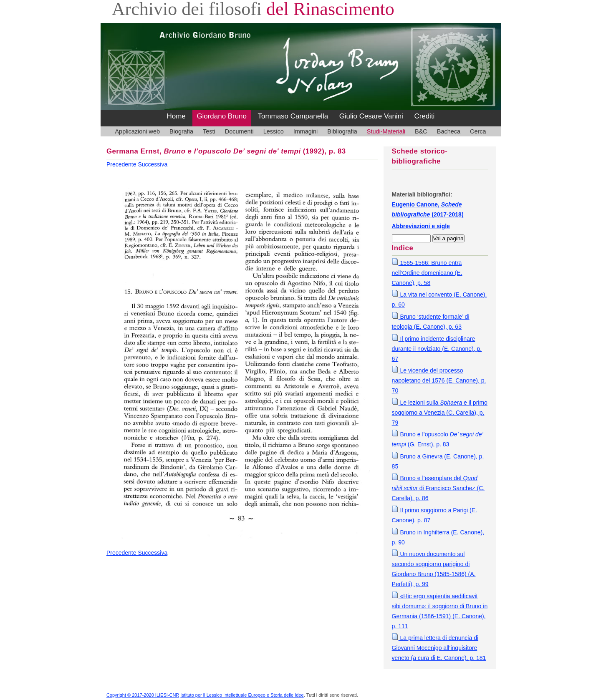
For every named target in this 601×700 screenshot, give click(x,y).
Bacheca (449, 131)
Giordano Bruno (222, 116)
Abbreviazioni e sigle (421, 226)
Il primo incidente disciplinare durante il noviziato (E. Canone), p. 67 (437, 349)
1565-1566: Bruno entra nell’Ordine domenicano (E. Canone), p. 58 (427, 273)
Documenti (239, 131)
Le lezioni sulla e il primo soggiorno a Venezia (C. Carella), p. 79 (440, 413)
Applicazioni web (137, 131)
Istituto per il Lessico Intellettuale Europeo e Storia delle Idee (242, 695)
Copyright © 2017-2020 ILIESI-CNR (143, 695)
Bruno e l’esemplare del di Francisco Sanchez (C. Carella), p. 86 (438, 488)
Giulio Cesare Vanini (371, 116)
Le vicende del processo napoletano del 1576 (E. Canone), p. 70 (439, 380)
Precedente (122, 164)
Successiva (153, 164)
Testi (209, 131)
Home (176, 116)
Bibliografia (342, 131)
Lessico (274, 131)
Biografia (181, 131)
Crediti (424, 116)
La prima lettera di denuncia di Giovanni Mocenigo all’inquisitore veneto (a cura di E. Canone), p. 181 (439, 648)
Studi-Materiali (386, 131)
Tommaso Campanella (293, 116)
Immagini (306, 131)
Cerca (478, 131)
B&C (421, 131)
